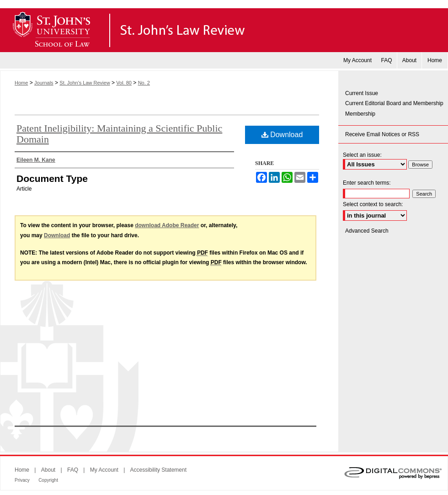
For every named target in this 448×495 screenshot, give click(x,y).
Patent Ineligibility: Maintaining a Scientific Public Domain (119, 134)
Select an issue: (362, 155)
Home (21, 83)
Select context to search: (373, 204)
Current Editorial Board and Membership (394, 103)
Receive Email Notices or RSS (382, 134)
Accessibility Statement (158, 470)
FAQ (73, 470)
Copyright (48, 480)
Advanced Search (367, 231)
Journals (44, 83)
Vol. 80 (124, 83)
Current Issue (362, 93)
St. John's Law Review (224, 30)
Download (282, 135)
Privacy (22, 480)
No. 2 (144, 83)
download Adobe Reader (167, 225)
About (48, 470)
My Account (104, 470)
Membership (360, 114)
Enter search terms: (367, 183)
